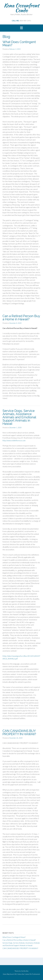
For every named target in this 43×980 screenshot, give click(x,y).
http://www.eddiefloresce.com (14, 440)
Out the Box (25, 971)
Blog (8, 974)
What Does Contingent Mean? (19, 44)
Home (5, 974)
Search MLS (14, 974)
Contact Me (28, 974)
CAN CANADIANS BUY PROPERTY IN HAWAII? (19, 732)
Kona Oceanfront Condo (21, 8)
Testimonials (36, 974)
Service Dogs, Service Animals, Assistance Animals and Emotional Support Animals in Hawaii (19, 417)
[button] (21, 28)
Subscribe (21, 974)
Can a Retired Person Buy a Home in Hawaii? (21, 318)
